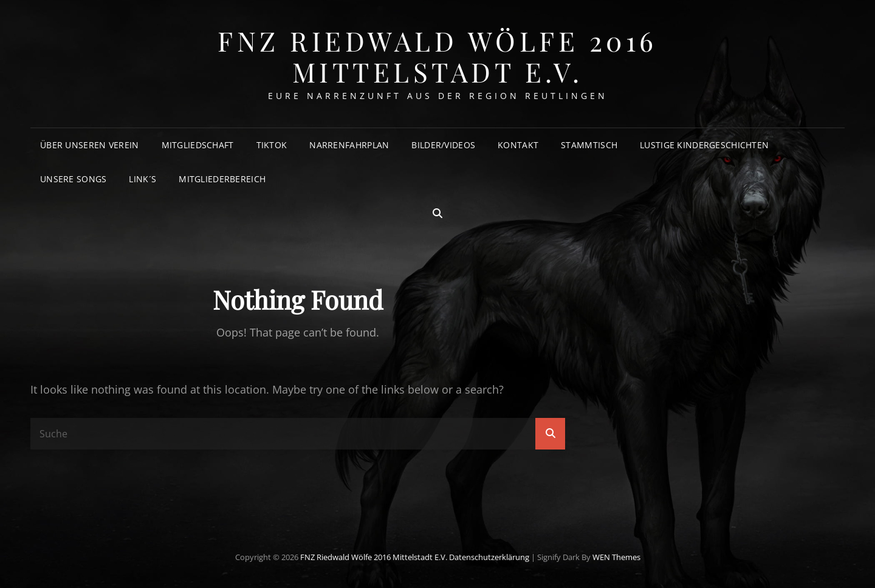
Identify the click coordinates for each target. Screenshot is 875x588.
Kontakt (518, 145)
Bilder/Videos (443, 145)
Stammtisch (589, 145)
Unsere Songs (73, 179)
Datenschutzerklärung (489, 557)
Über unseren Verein (90, 145)
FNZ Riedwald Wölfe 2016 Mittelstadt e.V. (437, 56)
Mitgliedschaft (198, 145)
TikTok (272, 145)
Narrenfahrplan (349, 145)
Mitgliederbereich (222, 179)
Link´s (142, 179)
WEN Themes (616, 557)
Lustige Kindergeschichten (704, 145)
